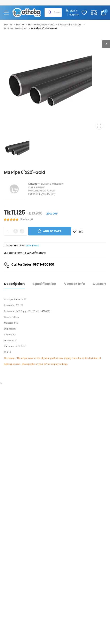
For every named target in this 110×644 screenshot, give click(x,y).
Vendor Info (74, 284)
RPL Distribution (46, 194)
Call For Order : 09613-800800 (33, 265)
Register (74, 15)
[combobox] (53, 13)
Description (14, 284)
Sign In (72, 11)
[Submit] (49, 13)
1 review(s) (26, 219)
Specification (44, 284)
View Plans (32, 246)
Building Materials (52, 184)
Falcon (51, 191)
